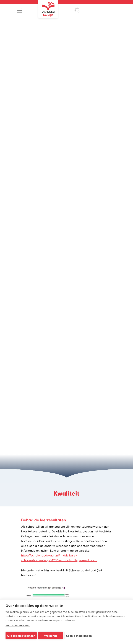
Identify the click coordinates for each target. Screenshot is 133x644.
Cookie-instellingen (79, 636)
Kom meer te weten (18, 625)
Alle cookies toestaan (21, 636)
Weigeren (50, 636)
